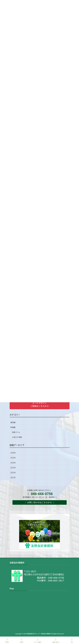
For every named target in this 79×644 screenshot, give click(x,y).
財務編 (13, 427)
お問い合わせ (56, 641)
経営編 (13, 422)
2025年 (13, 458)
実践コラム (16, 432)
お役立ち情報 (17, 437)
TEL (72, 641)
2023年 (13, 468)
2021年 (13, 477)
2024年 (13, 463)
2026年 (13, 453)
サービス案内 (38, 641)
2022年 (13, 473)
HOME (22, 641)
